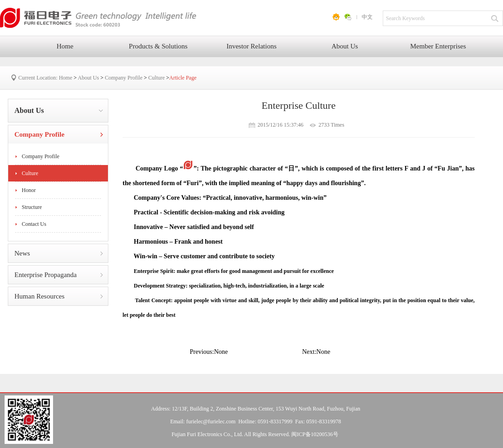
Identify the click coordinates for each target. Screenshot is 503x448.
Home (65, 46)
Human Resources (40, 296)
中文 (367, 17)
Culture (156, 78)
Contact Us (34, 224)
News (22, 253)
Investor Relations (251, 46)
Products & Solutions (158, 46)
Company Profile (123, 78)
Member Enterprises (438, 46)
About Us (345, 46)
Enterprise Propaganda (46, 275)
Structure (32, 207)
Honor (29, 190)
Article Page (183, 78)
